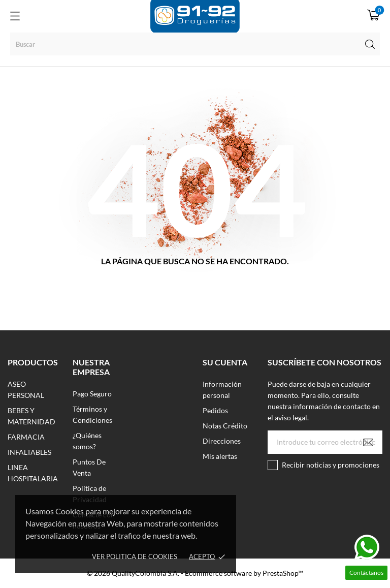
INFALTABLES (29, 452)
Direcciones (222, 441)
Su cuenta (225, 362)
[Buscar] (195, 44)
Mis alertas (220, 456)
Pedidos (215, 410)
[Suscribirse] (368, 442)
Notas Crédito (225, 426)
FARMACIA (26, 437)
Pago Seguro (92, 394)
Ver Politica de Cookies (135, 556)
